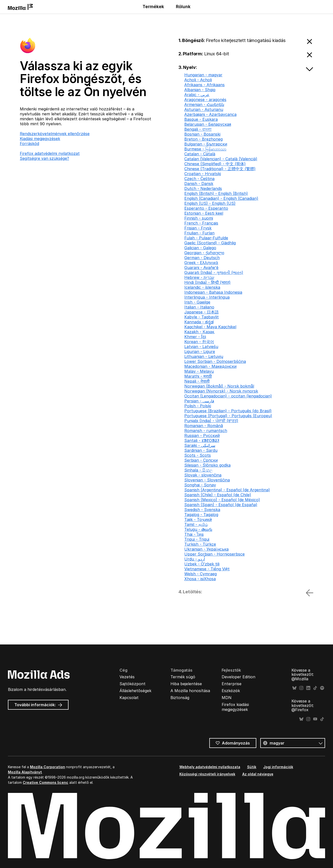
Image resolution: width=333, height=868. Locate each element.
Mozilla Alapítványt (25, 772)
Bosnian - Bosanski (202, 134)
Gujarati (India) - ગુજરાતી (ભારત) (214, 272)
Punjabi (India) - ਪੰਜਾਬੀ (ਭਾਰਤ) (211, 421)
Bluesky (294, 688)
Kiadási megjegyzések (40, 139)
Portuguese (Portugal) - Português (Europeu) (228, 416)
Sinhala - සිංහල (198, 470)
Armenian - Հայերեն (204, 104)
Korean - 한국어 (199, 342)
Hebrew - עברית (199, 277)
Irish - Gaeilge (197, 302)
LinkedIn (308, 688)
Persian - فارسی (199, 401)
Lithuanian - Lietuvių (204, 356)
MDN (227, 698)
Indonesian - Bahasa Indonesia (213, 292)
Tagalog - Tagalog (201, 515)
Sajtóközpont (132, 684)
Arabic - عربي (197, 95)
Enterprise (232, 684)
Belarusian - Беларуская (208, 124)
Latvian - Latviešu (201, 347)
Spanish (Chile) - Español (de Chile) (218, 495)
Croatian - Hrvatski (203, 174)
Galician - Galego (200, 248)
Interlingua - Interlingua (207, 297)
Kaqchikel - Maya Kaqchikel (210, 327)
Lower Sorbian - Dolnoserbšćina (215, 361)
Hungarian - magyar (203, 75)
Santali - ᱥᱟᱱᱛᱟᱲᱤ (202, 440)
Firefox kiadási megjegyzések (235, 707)
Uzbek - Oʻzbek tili (202, 564)
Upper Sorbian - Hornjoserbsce (214, 554)
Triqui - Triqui (197, 539)
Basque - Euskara (201, 119)
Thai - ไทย (194, 534)
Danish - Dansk (199, 184)
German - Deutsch (202, 258)
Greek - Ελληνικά (201, 263)
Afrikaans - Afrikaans (204, 85)
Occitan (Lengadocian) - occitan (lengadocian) (228, 396)
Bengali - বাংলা (198, 129)
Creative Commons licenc (46, 782)
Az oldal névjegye (258, 774)
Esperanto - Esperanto (206, 208)
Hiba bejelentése (186, 684)
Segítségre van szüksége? (44, 158)
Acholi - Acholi (198, 80)
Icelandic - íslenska (202, 287)
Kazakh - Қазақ (199, 332)
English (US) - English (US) (210, 203)
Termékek (153, 7)
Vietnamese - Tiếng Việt (207, 569)
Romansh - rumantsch (206, 431)
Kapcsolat (129, 698)
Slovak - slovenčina (203, 475)
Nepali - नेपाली (197, 381)
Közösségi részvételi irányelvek (207, 774)
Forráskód (29, 144)
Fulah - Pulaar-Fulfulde (206, 238)
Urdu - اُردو (195, 559)
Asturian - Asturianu (204, 109)
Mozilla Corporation (48, 767)
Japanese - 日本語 (202, 312)
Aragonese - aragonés (205, 100)
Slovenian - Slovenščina (207, 480)
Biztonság (180, 698)
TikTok (315, 688)
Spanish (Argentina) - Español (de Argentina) (227, 490)
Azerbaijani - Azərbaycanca (210, 114)
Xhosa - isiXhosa (200, 579)
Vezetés (127, 677)
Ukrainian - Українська (206, 549)
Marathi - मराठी (198, 376)
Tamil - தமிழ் (196, 524)
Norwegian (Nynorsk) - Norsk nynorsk (221, 391)
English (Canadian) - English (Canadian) (221, 198)
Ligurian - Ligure (200, 351)
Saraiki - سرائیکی (200, 445)
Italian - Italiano (199, 307)
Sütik (252, 767)
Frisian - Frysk (198, 228)
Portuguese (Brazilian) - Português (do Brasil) (228, 411)
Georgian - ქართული (204, 253)
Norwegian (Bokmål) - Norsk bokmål (219, 386)
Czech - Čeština (199, 179)
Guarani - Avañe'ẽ (201, 268)
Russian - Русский (202, 435)
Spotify (322, 688)
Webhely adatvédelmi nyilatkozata (210, 767)
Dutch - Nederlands (203, 188)
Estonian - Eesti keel (204, 213)
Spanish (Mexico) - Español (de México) (222, 500)
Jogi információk (278, 767)
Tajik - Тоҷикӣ (198, 519)
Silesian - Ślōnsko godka (207, 465)
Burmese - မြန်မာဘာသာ (205, 149)
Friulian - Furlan (199, 233)
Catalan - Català (200, 154)
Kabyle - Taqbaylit (202, 317)
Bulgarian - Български (206, 144)
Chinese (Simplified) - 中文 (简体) (215, 164)
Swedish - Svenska (202, 510)
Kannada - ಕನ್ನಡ (199, 322)
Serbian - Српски (201, 460)
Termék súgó (183, 677)
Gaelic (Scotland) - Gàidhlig (210, 243)
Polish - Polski (198, 406)
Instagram (301, 688)
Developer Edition (238, 677)
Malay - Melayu (199, 371)
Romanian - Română (204, 426)
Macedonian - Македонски (210, 366)
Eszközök (231, 691)
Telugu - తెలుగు (198, 529)
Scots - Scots (198, 455)
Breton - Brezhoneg (203, 139)
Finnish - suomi (199, 218)
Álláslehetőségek (135, 691)
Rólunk (183, 7)
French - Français (201, 223)
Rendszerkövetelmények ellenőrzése (55, 134)
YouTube (315, 719)
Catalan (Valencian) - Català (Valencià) (221, 159)
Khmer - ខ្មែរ (195, 337)
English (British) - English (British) (216, 193)
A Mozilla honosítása (190, 691)
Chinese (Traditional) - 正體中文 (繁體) (220, 169)
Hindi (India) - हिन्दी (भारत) (207, 282)
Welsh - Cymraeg (201, 574)
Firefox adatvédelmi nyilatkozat (50, 153)
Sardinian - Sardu (201, 450)
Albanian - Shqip (200, 90)
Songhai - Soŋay (200, 485)
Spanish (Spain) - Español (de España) (221, 505)
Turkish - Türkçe (200, 544)
